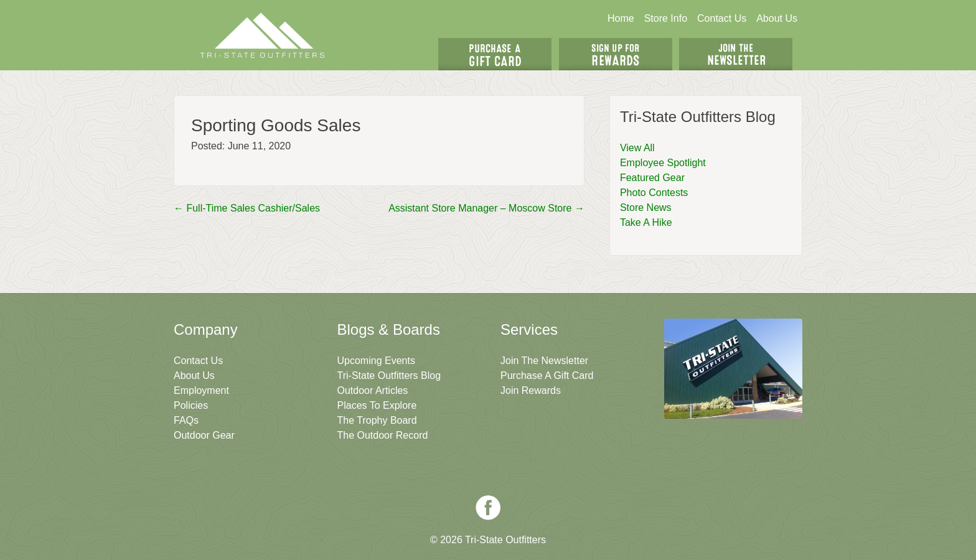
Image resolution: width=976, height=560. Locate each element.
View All (637, 148)
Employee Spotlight (663, 163)
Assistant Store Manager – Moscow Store (486, 208)
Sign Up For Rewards (616, 54)
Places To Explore (377, 405)
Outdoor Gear (204, 435)
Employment (201, 390)
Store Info (666, 18)
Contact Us (722, 18)
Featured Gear (652, 178)
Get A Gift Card (495, 54)
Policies (191, 405)
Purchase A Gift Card (547, 376)
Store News (646, 208)
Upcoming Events (376, 361)
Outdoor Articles (373, 390)
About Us (777, 18)
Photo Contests (654, 193)
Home (621, 18)
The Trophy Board (377, 420)
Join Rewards (531, 390)
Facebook (488, 508)
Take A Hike (646, 222)
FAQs (186, 420)
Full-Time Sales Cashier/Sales (247, 208)
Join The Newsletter (736, 54)
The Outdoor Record (383, 435)
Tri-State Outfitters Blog (389, 376)
